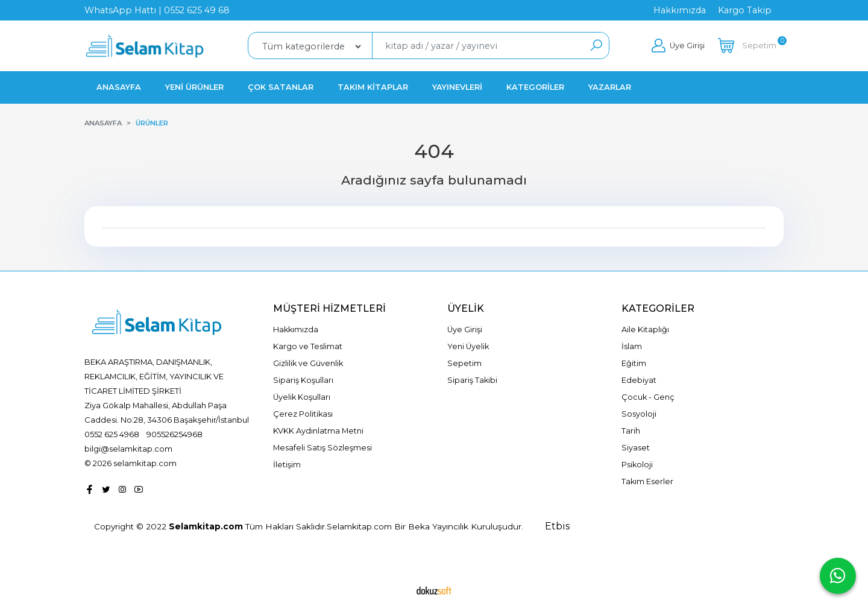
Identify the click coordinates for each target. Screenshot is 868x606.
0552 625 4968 (112, 434)
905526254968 (175, 434)
